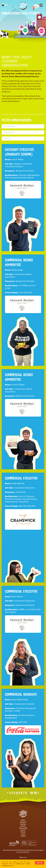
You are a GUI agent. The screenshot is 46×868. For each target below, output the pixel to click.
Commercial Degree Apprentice (19, 377)
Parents (23, 826)
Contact (23, 830)
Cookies (23, 836)
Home (23, 820)
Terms (23, 834)
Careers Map (23, 828)
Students (23, 822)
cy (5, 5)
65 (32, 793)
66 (35, 793)
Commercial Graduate (21, 694)
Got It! (40, 863)
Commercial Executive (21, 478)
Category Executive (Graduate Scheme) (19, 152)
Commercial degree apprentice (19, 262)
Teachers (23, 824)
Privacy (23, 832)
